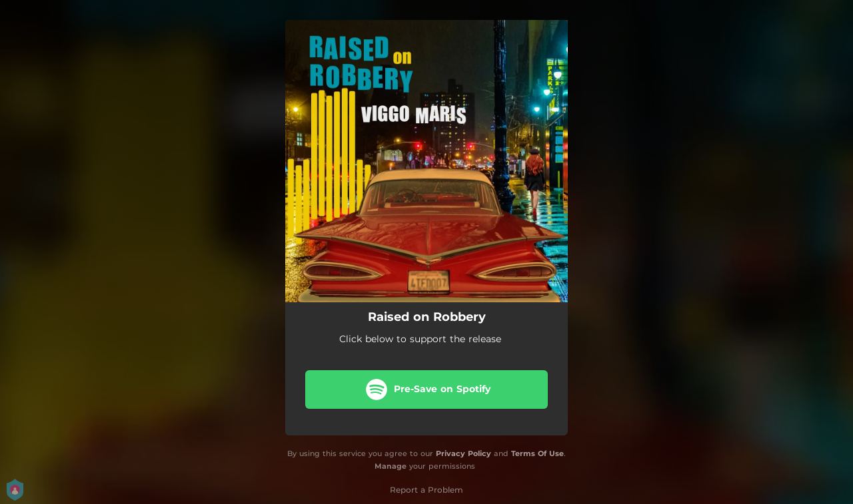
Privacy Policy (463, 453)
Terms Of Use (537, 453)
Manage (391, 466)
